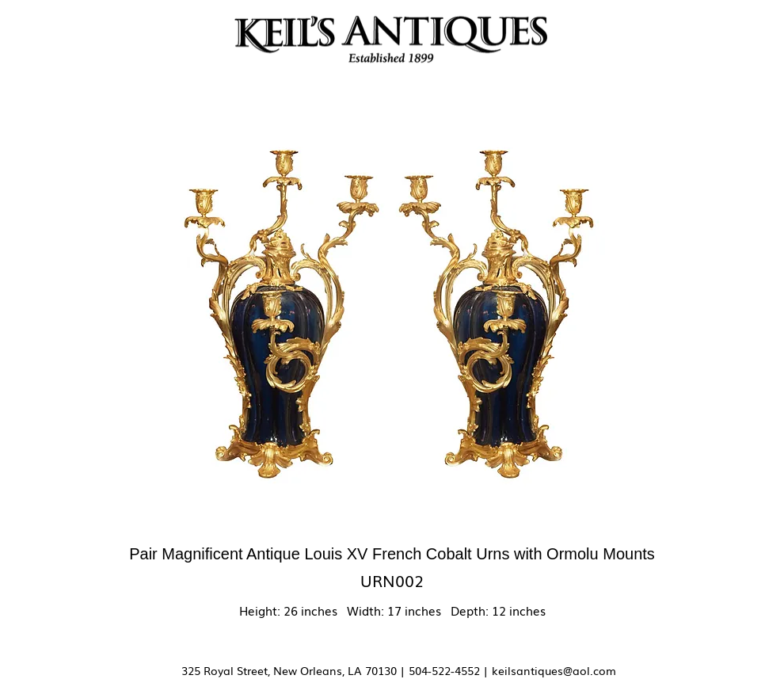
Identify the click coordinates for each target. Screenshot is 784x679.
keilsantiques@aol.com (554, 670)
